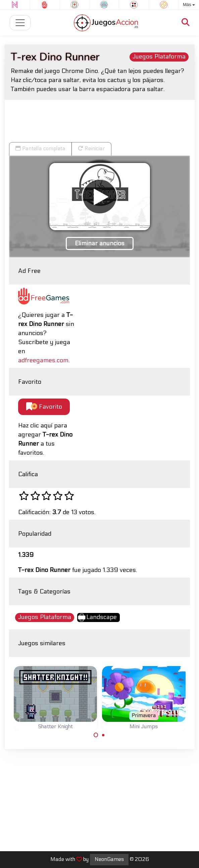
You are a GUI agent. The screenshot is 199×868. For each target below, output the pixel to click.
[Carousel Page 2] (103, 735)
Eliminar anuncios (100, 243)
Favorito (44, 407)
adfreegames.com (43, 360)
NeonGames (109, 859)
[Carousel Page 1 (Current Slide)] (96, 735)
